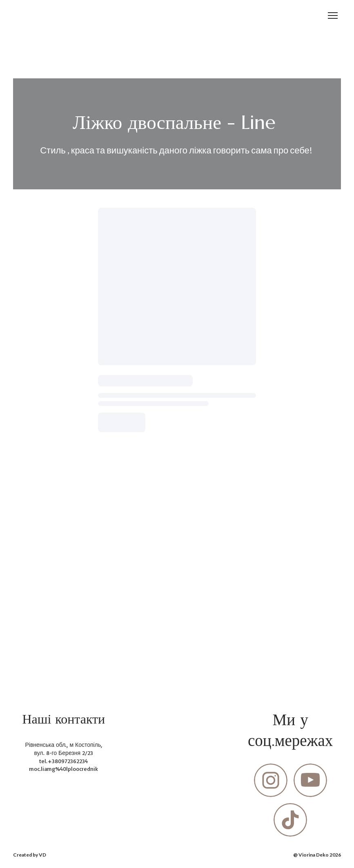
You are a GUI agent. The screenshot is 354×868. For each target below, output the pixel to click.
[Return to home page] (28, 16)
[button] (271, 780)
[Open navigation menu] (333, 16)
